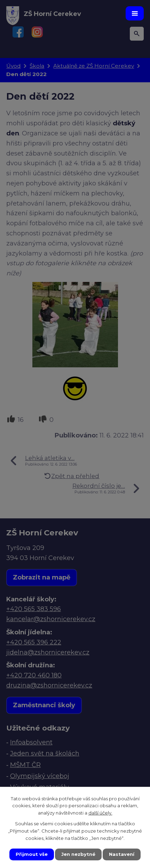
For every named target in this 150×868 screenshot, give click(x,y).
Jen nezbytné (78, 854)
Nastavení (122, 854)
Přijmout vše (32, 854)
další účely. (100, 813)
